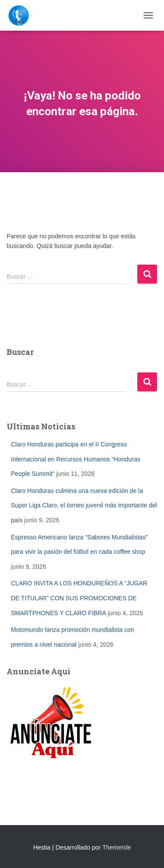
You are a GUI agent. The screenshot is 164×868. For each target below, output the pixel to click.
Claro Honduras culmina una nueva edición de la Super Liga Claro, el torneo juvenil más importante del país (84, 505)
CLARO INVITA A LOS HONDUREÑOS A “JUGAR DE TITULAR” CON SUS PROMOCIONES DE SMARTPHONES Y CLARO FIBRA (79, 598)
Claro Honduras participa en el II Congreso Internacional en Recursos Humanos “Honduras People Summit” (76, 459)
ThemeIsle (117, 847)
